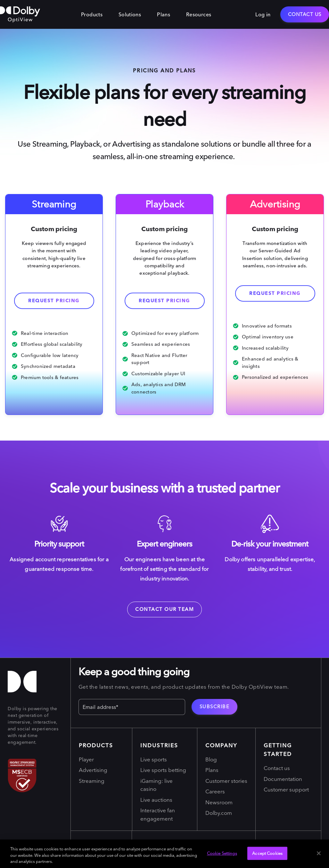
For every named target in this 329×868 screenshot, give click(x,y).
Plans (164, 14)
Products (92, 14)
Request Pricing (275, 293)
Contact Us (305, 14)
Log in (263, 14)
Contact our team (164, 609)
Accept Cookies (267, 853)
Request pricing (54, 300)
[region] (164, 854)
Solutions (130, 14)
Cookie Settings (222, 853)
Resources (199, 14)
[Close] (319, 853)
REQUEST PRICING (164, 300)
